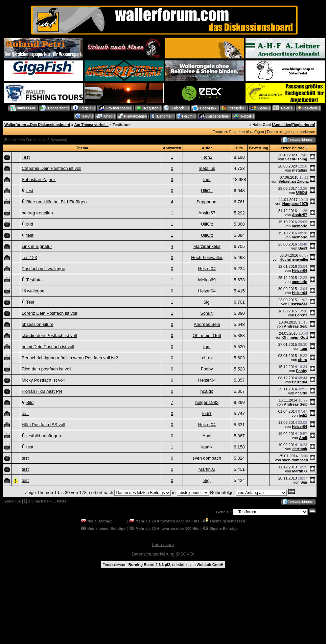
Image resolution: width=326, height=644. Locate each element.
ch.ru (207, 358)
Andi (207, 436)
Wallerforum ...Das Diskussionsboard (37, 125)
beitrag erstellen (37, 213)
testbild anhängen (44, 436)
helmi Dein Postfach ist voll (48, 347)
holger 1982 (207, 402)
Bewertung (259, 148)
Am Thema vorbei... (91, 125)
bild (30, 224)
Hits (239, 148)
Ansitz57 (207, 213)
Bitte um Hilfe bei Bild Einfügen (56, 202)
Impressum (163, 545)
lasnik (207, 447)
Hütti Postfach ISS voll (43, 425)
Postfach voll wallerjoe (43, 269)
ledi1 (207, 414)
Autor (207, 148)
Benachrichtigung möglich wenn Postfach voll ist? (70, 358)
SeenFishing (296, 159)
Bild (30, 402)
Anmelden (282, 125)
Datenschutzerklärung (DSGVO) (163, 554)
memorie (300, 226)
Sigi (207, 302)
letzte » (63, 501)
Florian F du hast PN (42, 391)
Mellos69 (207, 280)
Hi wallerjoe (33, 291)
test (30, 191)
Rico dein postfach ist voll (46, 369)
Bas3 (303, 248)
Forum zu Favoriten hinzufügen (238, 132)
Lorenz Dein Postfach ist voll (49, 313)
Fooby (207, 369)
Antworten (172, 148)
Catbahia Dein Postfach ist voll (51, 168)
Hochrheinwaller (207, 257)
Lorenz (301, 315)
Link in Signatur (37, 246)
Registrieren (303, 125)
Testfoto (34, 280)
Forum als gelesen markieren (291, 132)
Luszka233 (298, 304)
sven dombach (207, 458)
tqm (207, 179)
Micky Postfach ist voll (43, 380)
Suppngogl (207, 202)
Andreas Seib (207, 324)
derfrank (300, 449)
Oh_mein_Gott (207, 336)
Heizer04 (207, 269)
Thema (82, 148)
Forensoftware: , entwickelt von (163, 565)
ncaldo (207, 391)
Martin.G (207, 469)
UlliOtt (207, 191)
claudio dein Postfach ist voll (49, 336)
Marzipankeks (207, 246)
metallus (207, 168)
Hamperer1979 (295, 204)
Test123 (29, 257)
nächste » (43, 501)
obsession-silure (38, 324)
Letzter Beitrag (292, 148)
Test (26, 157)
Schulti (207, 313)
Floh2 (207, 157)
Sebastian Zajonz (39, 179)
